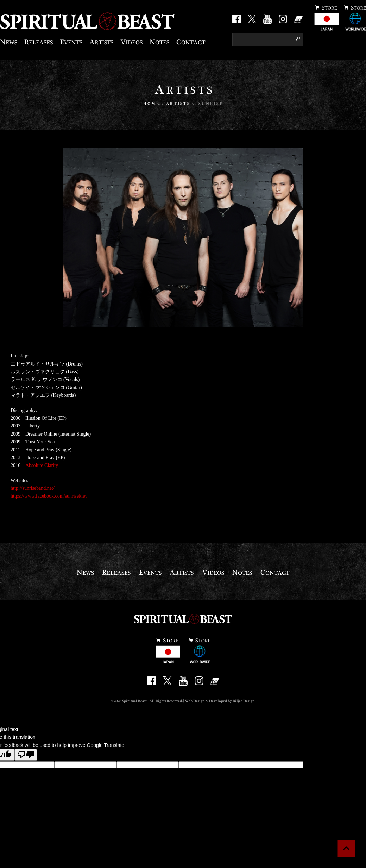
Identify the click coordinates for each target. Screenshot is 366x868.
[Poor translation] (26, 755)
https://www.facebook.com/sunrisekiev (49, 496)
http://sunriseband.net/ (33, 488)
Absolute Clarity (42, 465)
